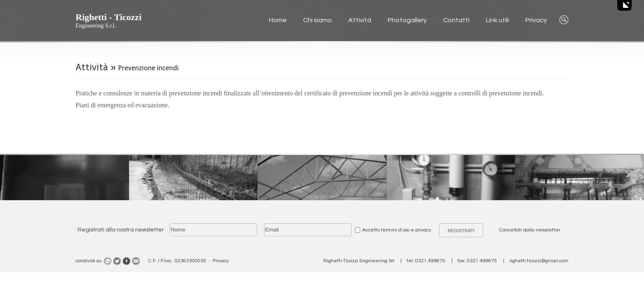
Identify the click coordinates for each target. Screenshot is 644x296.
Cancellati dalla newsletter (530, 230)
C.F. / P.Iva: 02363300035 (177, 261)
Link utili (497, 20)
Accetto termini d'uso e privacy (397, 230)
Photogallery (407, 20)
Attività (360, 20)
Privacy (536, 20)
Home (278, 20)
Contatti (456, 20)
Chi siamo (317, 20)
